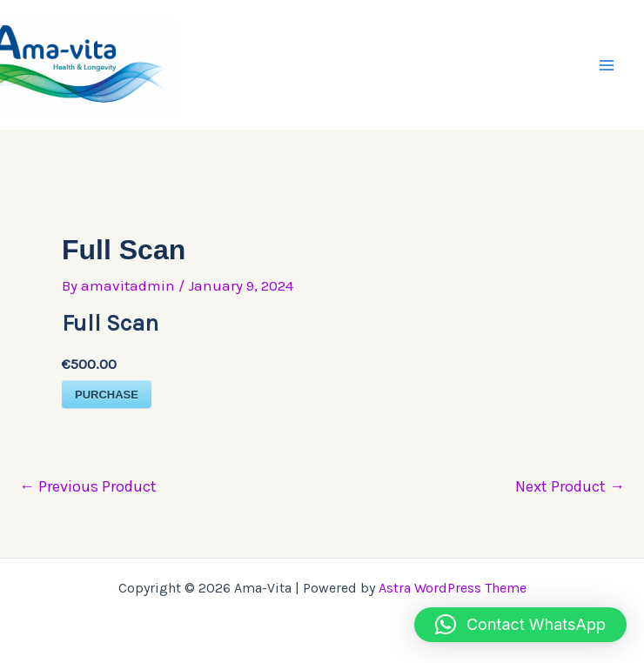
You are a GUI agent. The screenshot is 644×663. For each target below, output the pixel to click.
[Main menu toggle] (607, 65)
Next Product (570, 486)
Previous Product (88, 486)
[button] (520, 625)
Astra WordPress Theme (453, 588)
